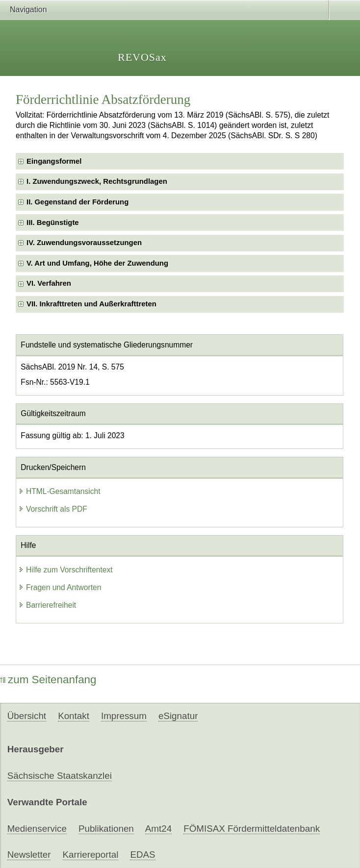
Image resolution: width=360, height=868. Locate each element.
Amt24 (158, 829)
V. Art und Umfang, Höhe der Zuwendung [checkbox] (97, 263)
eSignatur (178, 716)
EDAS (142, 855)
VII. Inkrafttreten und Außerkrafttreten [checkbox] (91, 304)
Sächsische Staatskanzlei (60, 776)
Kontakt (74, 716)
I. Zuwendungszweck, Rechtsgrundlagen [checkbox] (97, 181)
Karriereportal (91, 855)
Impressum (124, 716)
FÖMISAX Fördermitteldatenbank (252, 829)
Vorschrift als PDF (53, 509)
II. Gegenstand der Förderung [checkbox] (77, 202)
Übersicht (27, 716)
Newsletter (29, 855)
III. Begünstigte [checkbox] (53, 223)
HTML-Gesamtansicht (59, 491)
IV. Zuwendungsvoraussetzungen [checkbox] (84, 243)
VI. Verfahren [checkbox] (49, 283)
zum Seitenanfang (48, 680)
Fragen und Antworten (60, 587)
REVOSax (142, 57)
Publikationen (106, 829)
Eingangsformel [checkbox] (54, 161)
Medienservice (37, 829)
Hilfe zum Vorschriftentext (65, 570)
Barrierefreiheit (47, 605)
